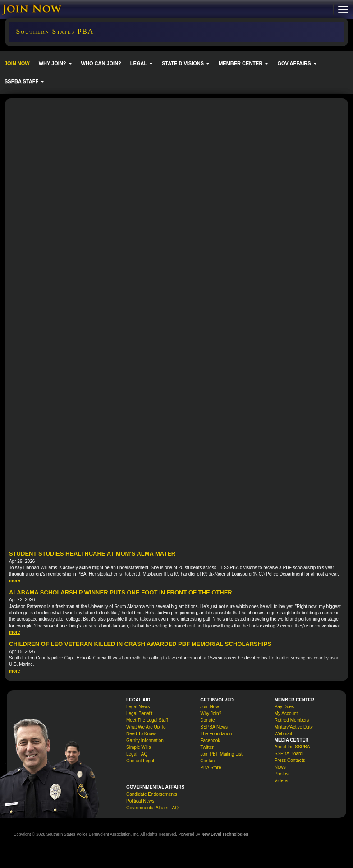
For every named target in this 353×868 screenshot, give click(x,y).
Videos (281, 781)
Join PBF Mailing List (221, 754)
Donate (207, 720)
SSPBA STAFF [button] (24, 81)
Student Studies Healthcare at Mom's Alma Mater (92, 554)
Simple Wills (138, 747)
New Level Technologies (225, 834)
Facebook (210, 740)
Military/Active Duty (294, 727)
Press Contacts (290, 760)
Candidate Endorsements (152, 794)
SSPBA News (214, 727)
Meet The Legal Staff (147, 720)
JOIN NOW (17, 63)
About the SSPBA (292, 747)
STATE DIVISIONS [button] (186, 63)
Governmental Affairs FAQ (152, 808)
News (280, 767)
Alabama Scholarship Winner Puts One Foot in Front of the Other (121, 592)
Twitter (207, 747)
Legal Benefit (139, 713)
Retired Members (292, 720)
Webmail (283, 734)
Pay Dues (284, 707)
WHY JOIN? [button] (55, 63)
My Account (286, 713)
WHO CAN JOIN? (101, 63)
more (14, 581)
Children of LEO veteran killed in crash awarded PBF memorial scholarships (140, 644)
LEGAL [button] (142, 63)
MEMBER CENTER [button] (243, 63)
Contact (208, 761)
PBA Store (211, 768)
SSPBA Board (289, 754)
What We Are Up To (146, 727)
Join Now (209, 707)
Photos (282, 774)
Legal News (138, 707)
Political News (140, 801)
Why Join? (211, 713)
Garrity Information (145, 740)
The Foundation (216, 734)
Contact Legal (140, 761)
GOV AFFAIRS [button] (297, 63)
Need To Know (141, 734)
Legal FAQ (137, 754)
